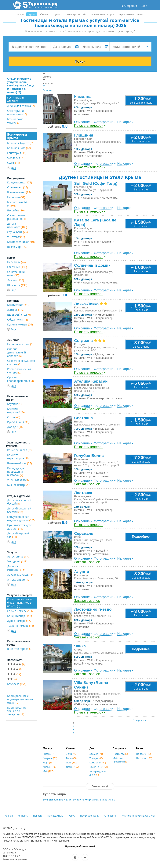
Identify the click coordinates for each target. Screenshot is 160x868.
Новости (38, 816)
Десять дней (99, 767)
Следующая (139, 720)
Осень (73, 767)
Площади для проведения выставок (16, 472)
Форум (72, 816)
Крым (32, 14)
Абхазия (44, 14)
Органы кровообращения (20, 379)
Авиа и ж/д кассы (21, 575)
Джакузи (15, 427)
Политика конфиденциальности (138, 816)
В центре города (20, 649)
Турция (20, 14)
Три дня (96, 758)
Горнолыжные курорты (102, 14)
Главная (8, 816)
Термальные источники (131, 14)
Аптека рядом (19, 580)
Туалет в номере (21, 626)
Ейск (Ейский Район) (78, 800)
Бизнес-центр (19, 485)
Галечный (17, 267)
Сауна (14, 417)
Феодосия (16, 158)
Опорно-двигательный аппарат (16, 352)
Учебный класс (19, 480)
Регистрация (129, 6)
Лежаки (16, 280)
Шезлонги (17, 285)
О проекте (110, 816)
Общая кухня (18, 319)
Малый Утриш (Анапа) (104, 800)
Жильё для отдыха (21, 106)
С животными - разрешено (17, 217)
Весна (72, 758)
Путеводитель (55, 816)
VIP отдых (16, 237)
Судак (14, 163)
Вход (144, 6)
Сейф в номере (20, 611)
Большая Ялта (19, 148)
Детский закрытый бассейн (19, 502)
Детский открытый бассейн (19, 510)
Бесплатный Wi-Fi (17, 204)
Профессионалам (90, 816)
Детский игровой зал (18, 535)
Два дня (96, 754)
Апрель (49, 767)
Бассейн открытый (16, 410)
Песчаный (16, 262)
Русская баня (18, 422)
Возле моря (17, 247)
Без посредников (21, 242)
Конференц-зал (20, 450)
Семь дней (98, 763)
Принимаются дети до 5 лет (20, 527)
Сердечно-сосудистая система (21, 362)
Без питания (18, 305)
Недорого (16, 197)
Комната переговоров (18, 457)
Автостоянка (19, 556)
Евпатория (17, 153)
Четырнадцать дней (98, 773)
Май (48, 771)
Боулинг (14, 404)
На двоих (144, 754)
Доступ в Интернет (17, 568)
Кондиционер (20, 182)
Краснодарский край (75, 14)
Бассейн (16, 210)
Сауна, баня (17, 232)
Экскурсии (17, 561)
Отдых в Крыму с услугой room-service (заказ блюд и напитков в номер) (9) (21, 85)
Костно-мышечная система (19, 371)
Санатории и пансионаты (17, 112)
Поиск (80, 61)
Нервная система (20, 344)
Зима (71, 754)
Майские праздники (121, 760)
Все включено (19, 192)
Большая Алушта (21, 143)
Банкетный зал (20, 463)
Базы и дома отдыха (15, 121)
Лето (72, 763)
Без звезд (17, 684)
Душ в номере (20, 621)
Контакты (23, 816)
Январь (49, 754)
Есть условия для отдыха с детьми (21, 518)
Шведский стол (20, 315)
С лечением (17, 187)
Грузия (56, 14)
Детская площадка (17, 225)
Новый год (120, 754)
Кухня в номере (20, 324)
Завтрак (16, 310)
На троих (144, 758)
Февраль (50, 758)
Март (48, 763)
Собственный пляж (16, 274)
